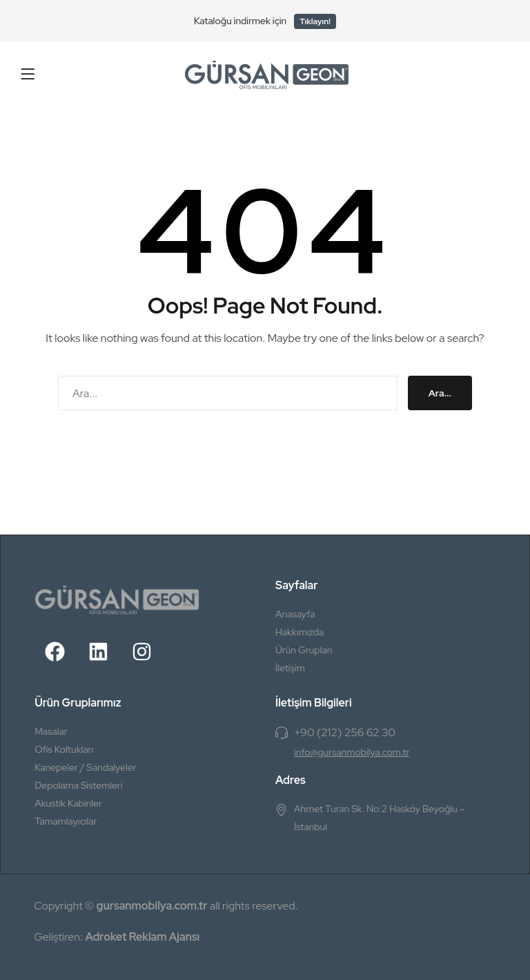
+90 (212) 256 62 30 (345, 732)
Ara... (440, 393)
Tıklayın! (315, 21)
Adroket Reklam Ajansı (142, 937)
